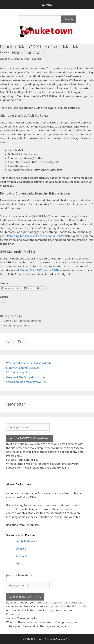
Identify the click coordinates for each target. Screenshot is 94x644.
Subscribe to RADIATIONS (25, 597)
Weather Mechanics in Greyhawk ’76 (28, 363)
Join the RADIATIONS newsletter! (29, 438)
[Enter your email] (28, 427)
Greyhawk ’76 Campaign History (26, 377)
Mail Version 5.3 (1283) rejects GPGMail (38, 270)
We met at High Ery (18, 372)
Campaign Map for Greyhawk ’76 (26, 382)
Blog (6, 316)
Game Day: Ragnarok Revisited (22, 321)
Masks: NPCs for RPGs (17, 325)
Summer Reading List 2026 (23, 368)
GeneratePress (63, 639)
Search (69, 19)
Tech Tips (16, 316)
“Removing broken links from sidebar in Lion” (34, 236)
